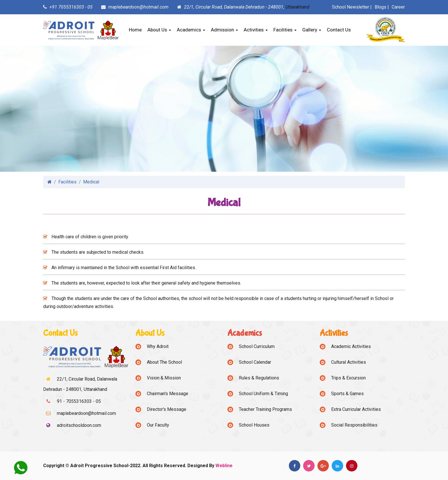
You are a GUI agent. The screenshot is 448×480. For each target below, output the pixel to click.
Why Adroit (158, 346)
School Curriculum (257, 346)
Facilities (67, 182)
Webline (224, 466)
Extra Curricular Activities (356, 409)
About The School (164, 362)
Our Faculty (158, 425)
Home (135, 30)
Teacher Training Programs (265, 409)
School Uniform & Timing (263, 394)
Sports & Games (347, 394)
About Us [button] (159, 30)
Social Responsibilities (354, 425)
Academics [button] (191, 30)
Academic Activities (351, 346)
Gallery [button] (312, 30)
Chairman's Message (168, 394)
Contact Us (339, 30)
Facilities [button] (285, 30)
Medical (91, 182)
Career (398, 7)
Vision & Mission (164, 378)
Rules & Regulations (259, 378)
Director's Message (167, 409)
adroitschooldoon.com (79, 425)
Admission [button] (224, 30)
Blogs (380, 7)
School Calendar (255, 362)
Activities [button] (256, 30)
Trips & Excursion (348, 378)
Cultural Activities (349, 362)
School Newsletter (351, 7)
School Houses (254, 425)
